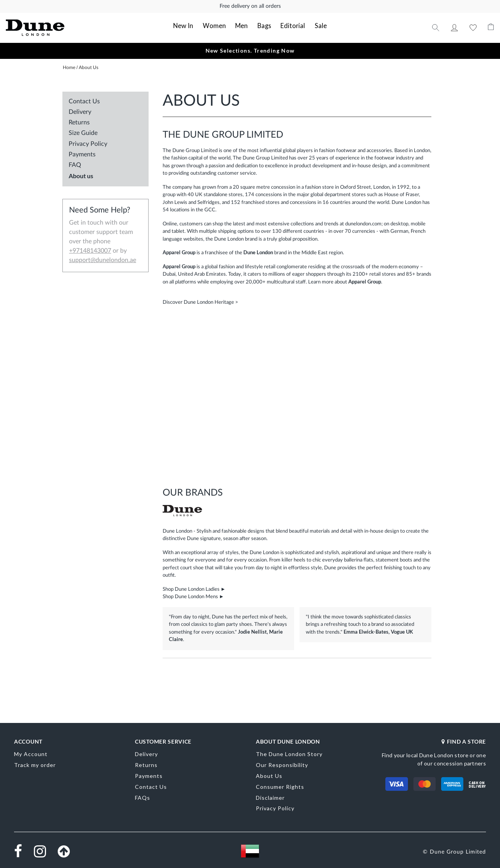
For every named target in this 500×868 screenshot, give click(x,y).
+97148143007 (90, 250)
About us (81, 175)
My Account (454, 27)
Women (216, 26)
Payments (82, 154)
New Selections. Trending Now (250, 50)
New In (187, 26)
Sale (317, 26)
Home (70, 67)
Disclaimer (270, 797)
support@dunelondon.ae (103, 260)
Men (242, 26)
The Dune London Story (289, 754)
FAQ (75, 165)
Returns (79, 122)
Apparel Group (365, 281)
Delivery (80, 112)
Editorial (291, 26)
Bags (264, 26)
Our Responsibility (282, 764)
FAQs (143, 797)
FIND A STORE (464, 741)
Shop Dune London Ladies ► (194, 589)
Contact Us (84, 101)
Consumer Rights (280, 786)
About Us (269, 775)
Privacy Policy (88, 143)
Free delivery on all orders (250, 6)
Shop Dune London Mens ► (193, 596)
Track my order (35, 764)
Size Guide (83, 133)
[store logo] (55, 27)
